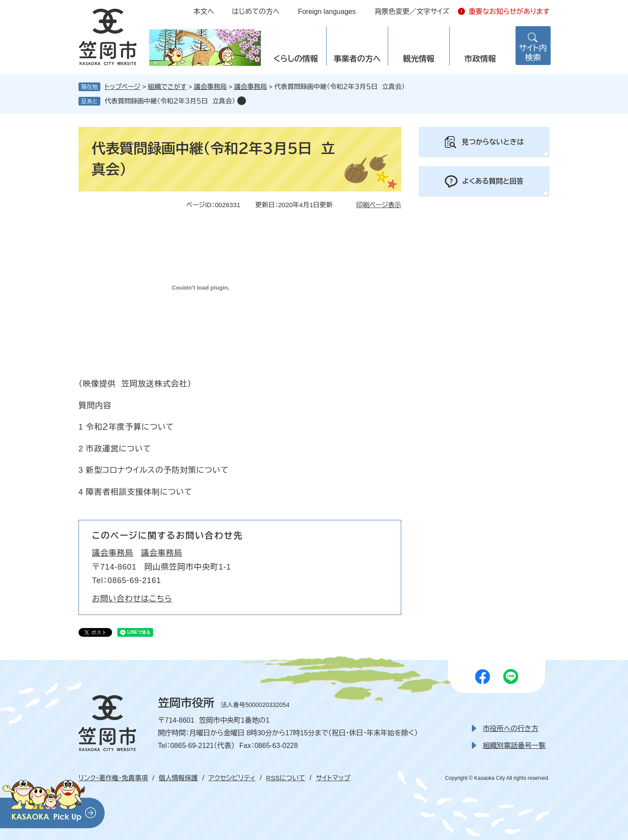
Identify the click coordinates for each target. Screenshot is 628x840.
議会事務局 (210, 87)
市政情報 (480, 59)
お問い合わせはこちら (132, 599)
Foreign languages (327, 12)
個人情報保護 (178, 778)
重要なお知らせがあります (509, 12)
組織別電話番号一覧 (514, 746)
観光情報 (419, 59)
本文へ (204, 12)
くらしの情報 (296, 59)
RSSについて (286, 778)
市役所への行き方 (510, 729)
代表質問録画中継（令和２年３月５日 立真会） (170, 101)
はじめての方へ (256, 12)
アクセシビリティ (232, 778)
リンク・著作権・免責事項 (113, 778)
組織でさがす (167, 87)
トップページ (123, 87)
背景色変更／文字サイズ (412, 12)
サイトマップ (333, 778)
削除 (242, 101)
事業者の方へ (357, 59)
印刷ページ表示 (379, 205)
